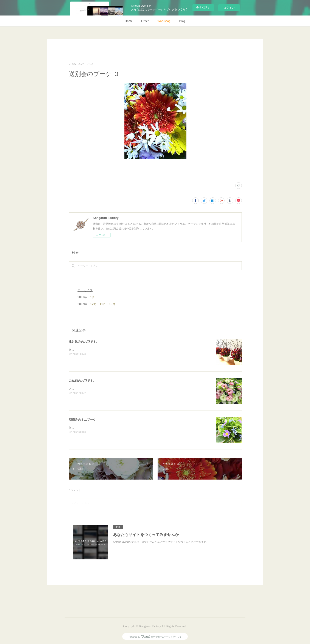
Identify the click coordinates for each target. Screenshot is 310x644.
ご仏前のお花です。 (82, 381)
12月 (93, 304)
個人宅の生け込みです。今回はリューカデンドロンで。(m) (103, 350)
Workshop (164, 21)
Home (129, 21)
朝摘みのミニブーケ (82, 420)
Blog (182, 21)
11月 (103, 304)
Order (145, 21)
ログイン (229, 8)
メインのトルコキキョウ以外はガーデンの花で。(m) (99, 389)
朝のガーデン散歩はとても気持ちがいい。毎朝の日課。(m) (103, 428)
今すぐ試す (203, 7)
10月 (112, 304)
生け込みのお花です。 (84, 342)
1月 (93, 297)
